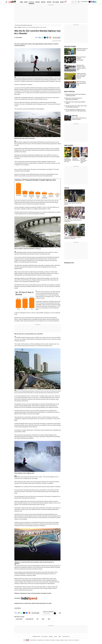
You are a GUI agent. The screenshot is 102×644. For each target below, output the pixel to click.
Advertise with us (41, 640)
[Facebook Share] (47, 38)
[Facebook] (94, 2)
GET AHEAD (56, 2)
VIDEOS (67, 188)
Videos (60, 637)
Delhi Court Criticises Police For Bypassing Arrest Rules (74, 99)
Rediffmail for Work (37, 637)
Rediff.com (35, 640)
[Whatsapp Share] (42, 38)
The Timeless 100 (66, 637)
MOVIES (38, 2)
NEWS (26, 2)
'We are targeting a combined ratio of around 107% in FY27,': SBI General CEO (76, 110)
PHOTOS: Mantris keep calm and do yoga (81, 83)
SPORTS (49, 2)
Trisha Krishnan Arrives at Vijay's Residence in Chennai (73, 238)
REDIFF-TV (63, 2)
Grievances (77, 640)
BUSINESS (31, 2)
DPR (38, 619)
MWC (49, 619)
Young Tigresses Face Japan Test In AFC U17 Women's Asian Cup (76, 106)
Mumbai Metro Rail (29, 619)
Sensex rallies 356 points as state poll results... (79, 119)
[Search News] (78, 2)
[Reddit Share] (50, 38)
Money (56, 637)
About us (66, 640)
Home (16, 27)
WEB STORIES (69, 145)
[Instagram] (92, 2)
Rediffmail (51, 637)
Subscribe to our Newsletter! (48, 612)
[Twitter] (90, 2)
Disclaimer (47, 640)
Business (20, 27)
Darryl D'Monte (19, 38)
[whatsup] (96, 2)
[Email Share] (39, 38)
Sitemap (58, 640)
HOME (21, 2)
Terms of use (71, 640)
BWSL (43, 619)
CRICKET (43, 2)
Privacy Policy (53, 640)
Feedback (62, 640)
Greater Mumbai (19, 619)
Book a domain (45, 637)
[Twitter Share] (45, 38)
